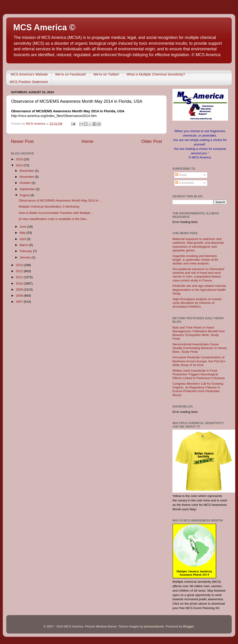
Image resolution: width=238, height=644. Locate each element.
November (27, 177)
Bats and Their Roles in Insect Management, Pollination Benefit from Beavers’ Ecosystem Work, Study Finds (199, 333)
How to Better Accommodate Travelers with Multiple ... (56, 213)
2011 (20, 277)
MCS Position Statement (29, 82)
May (23, 233)
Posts (181, 175)
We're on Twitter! (106, 74)
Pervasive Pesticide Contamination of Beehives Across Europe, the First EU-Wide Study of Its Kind (199, 361)
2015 (20, 159)
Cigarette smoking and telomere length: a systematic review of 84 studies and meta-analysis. (195, 260)
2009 (20, 289)
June (23, 227)
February (26, 251)
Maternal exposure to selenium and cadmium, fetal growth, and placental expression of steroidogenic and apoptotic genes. (198, 245)
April (23, 239)
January (26, 257)
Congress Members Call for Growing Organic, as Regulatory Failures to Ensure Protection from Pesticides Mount (198, 389)
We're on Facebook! (71, 74)
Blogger (188, 626)
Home (87, 141)
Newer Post (22, 141)
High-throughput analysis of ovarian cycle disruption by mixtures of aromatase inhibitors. (197, 303)
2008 (20, 296)
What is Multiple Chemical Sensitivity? (156, 74)
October (26, 183)
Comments (185, 183)
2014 (20, 165)
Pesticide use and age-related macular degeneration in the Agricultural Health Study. (199, 289)
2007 (20, 302)
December (27, 171)
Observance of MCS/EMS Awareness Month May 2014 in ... (60, 200)
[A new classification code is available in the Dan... (54, 219)
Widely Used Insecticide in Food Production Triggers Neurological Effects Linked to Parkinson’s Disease (199, 374)
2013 (20, 265)
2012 (20, 271)
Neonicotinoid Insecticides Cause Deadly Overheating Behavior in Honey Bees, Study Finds (200, 348)
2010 (20, 283)
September (28, 189)
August (25, 195)
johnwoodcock (154, 626)
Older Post (152, 141)
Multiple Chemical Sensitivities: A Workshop (49, 207)
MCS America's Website (29, 74)
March (24, 245)
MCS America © (44, 27)
